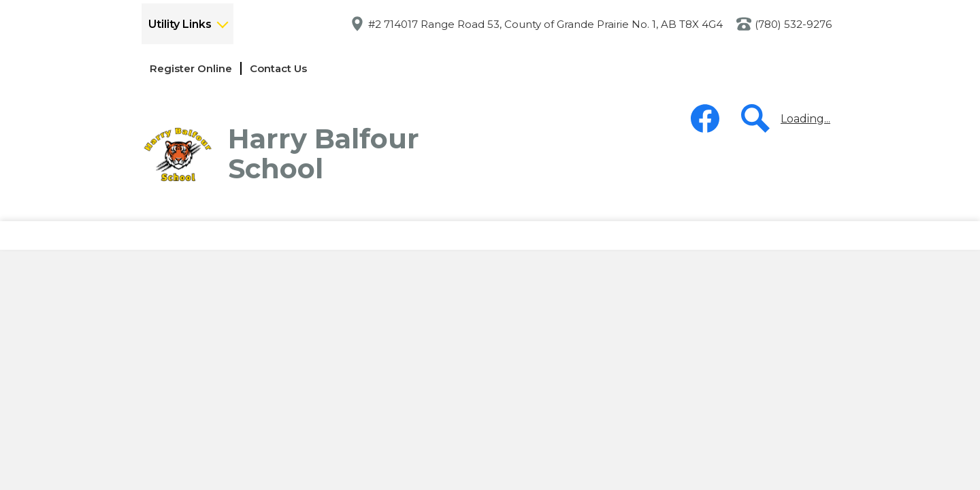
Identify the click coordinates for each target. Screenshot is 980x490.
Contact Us (278, 68)
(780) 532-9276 (793, 24)
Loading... (805, 119)
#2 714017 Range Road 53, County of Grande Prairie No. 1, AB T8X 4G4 (545, 24)
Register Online (191, 68)
